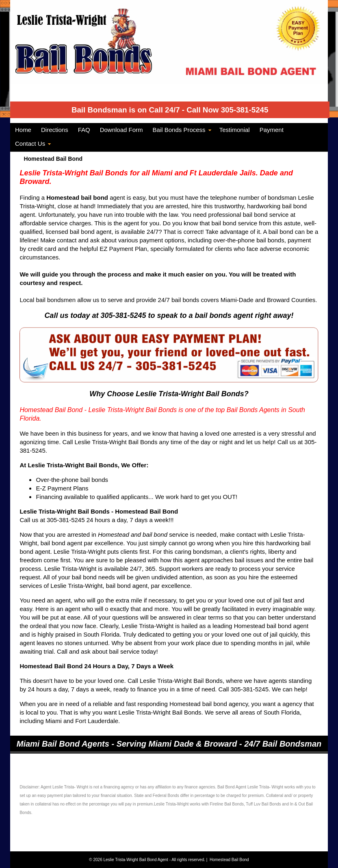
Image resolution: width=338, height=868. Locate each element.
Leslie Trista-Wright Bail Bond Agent (136, 860)
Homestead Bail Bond (229, 860)
